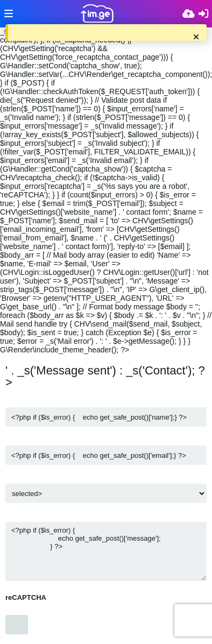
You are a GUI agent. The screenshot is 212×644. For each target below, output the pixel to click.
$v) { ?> (106, 493)
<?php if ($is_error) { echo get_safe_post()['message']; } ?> (106, 551)
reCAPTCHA (26, 597)
